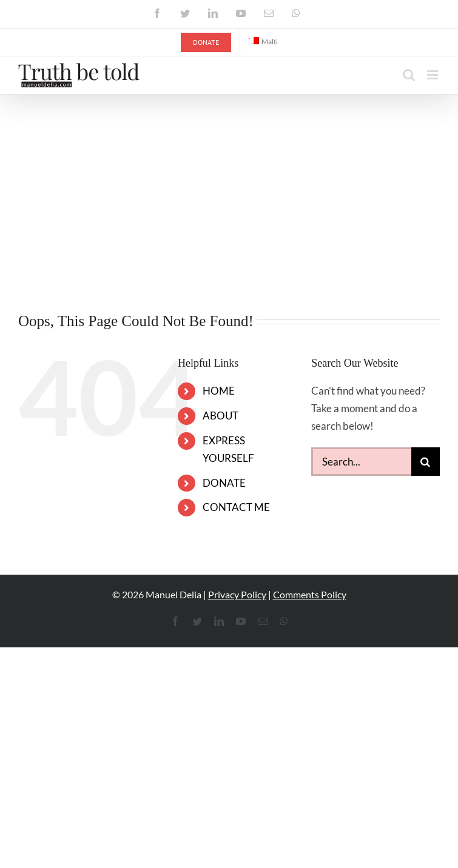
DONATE (224, 483)
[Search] (426, 462)
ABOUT (221, 416)
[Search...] (361, 462)
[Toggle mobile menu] (433, 75)
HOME (219, 391)
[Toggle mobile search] (409, 75)
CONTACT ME (236, 507)
